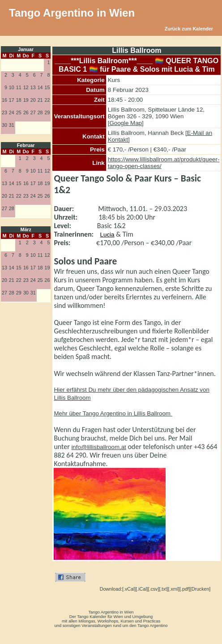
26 (26, 112)
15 (47, 87)
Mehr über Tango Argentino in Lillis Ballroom (113, 413)
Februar (26, 145)
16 (4, 100)
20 (33, 100)
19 (26, 100)
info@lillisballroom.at (98, 447)
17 (12, 100)
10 (12, 87)
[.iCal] (142, 589)
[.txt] (163, 589)
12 (26, 87)
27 (33, 112)
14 (40, 87)
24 (12, 112)
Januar (26, 49)
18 (19, 100)
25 (19, 112)
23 (4, 112)
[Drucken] (201, 589)
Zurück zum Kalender (189, 29)
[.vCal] (129, 589)
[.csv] (154, 589)
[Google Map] (126, 123)
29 (47, 112)
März (26, 229)
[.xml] (174, 589)
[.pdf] (185, 589)
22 (47, 100)
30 (4, 125)
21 (40, 100)
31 (12, 125)
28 (40, 112)
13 (33, 87)
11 (19, 87)
